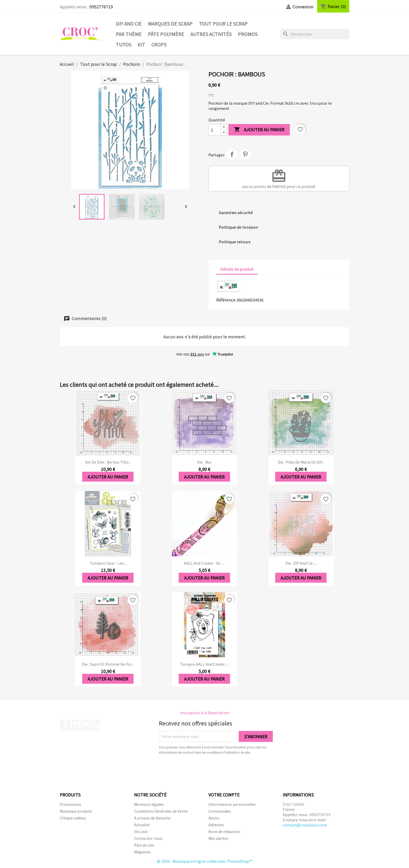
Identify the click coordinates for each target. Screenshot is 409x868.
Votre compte (224, 795)
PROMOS (248, 34)
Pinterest (245, 154)
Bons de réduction (224, 831)
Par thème (129, 34)
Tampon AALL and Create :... (204, 664)
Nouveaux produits (76, 811)
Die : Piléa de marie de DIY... (301, 462)
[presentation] (202, 769)
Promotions (70, 804)
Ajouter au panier (259, 130)
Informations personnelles (232, 804)
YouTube (77, 725)
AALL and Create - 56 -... (204, 563)
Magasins (142, 852)
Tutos (124, 44)
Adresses (216, 825)
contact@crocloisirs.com (305, 825)
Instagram (88, 725)
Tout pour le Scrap (223, 23)
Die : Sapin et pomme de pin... (108, 664)
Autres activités (211, 34)
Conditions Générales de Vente (161, 811)
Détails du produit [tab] (237, 269)
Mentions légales (149, 804)
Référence (226, 300)
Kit (141, 44)
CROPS (159, 44)
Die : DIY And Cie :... (301, 563)
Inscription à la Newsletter (205, 713)
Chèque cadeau (73, 818)
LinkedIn (100, 725)
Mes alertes (218, 838)
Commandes (220, 811)
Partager (232, 154)
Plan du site (144, 845)
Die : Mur (204, 462)
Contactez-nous (148, 838)
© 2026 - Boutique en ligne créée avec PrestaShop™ (205, 861)
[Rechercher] (315, 34)
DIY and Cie (129, 23)
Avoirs (214, 818)
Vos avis (141, 831)
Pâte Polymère (166, 34)
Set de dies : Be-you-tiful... (108, 462)
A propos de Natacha (152, 818)
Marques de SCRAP (170, 23)
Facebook (65, 725)
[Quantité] (215, 130)
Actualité (142, 825)
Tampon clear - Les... (108, 563)
